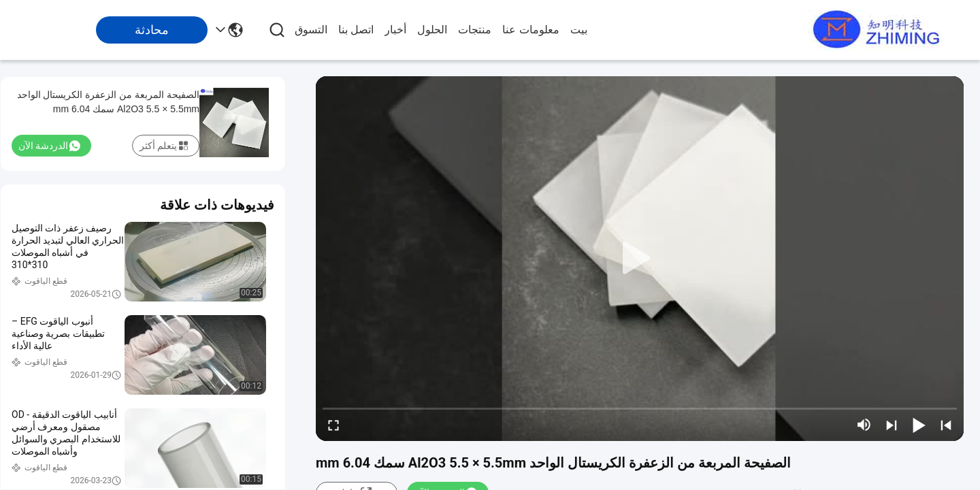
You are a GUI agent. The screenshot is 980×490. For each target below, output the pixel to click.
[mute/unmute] (864, 425)
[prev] (946, 425)
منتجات (475, 30)
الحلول (432, 30)
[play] (640, 259)
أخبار (395, 30)
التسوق (311, 30)
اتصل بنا (356, 30)
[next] (892, 425)
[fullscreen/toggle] (333, 425)
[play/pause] (919, 425)
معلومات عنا (530, 30)
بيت (579, 30)
